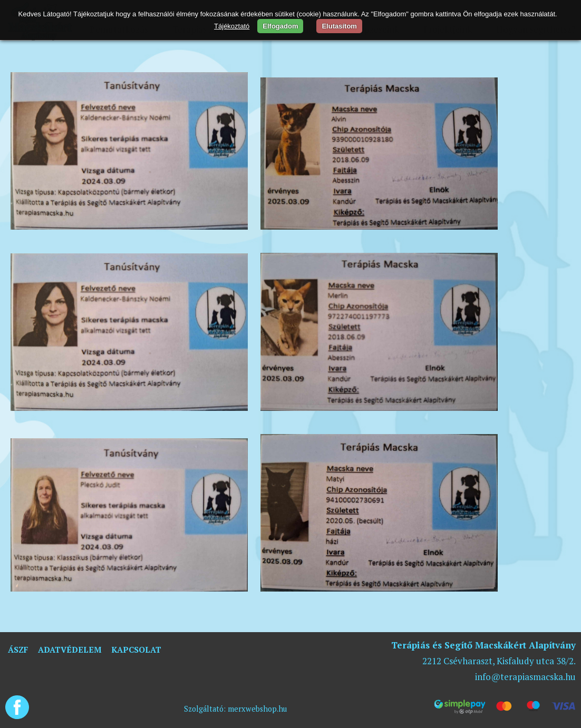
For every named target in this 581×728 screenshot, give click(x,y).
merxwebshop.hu (257, 709)
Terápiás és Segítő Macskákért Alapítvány (483, 645)
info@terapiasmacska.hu (525, 677)
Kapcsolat (136, 650)
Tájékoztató (232, 26)
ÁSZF (18, 650)
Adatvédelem (70, 650)
